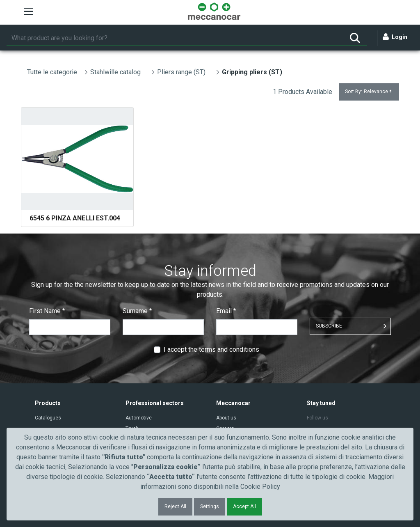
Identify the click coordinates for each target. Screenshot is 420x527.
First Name (47, 311)
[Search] (175, 38)
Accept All (244, 506)
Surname (137, 311)
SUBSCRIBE (329, 326)
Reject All (175, 506)
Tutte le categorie (52, 72)
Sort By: (369, 92)
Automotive (139, 418)
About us (226, 418)
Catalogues (48, 418)
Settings (210, 506)
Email (226, 311)
